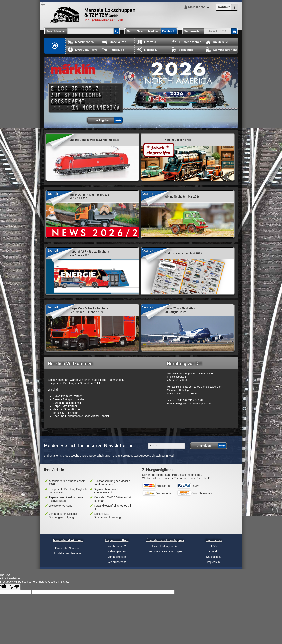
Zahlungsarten (117, 551)
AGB (214, 546)
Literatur (147, 42)
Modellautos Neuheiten (68, 553)
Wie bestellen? (117, 546)
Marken (153, 31)
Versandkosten (117, 557)
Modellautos (114, 42)
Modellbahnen (81, 42)
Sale (140, 31)
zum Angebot (101, 120)
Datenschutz (214, 557)
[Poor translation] (14, 587)
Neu (130, 31)
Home (55, 46)
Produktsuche (56, 31)
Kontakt (214, 551)
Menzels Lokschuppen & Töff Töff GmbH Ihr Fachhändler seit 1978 (92, 15)
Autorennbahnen (186, 42)
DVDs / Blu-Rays (83, 50)
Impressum (214, 562)
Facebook (168, 31)
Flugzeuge (113, 50)
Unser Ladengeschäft (165, 546)
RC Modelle (217, 42)
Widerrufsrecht (117, 562)
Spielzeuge (182, 50)
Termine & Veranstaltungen (165, 551)
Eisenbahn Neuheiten (68, 548)
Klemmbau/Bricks (222, 50)
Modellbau (147, 50)
